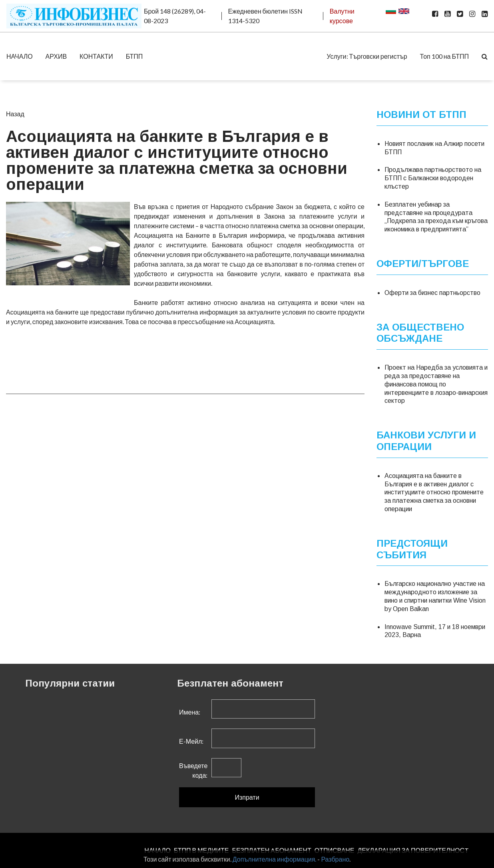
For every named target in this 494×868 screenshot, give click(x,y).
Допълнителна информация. (275, 859)
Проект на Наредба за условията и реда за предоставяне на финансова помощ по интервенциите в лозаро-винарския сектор (436, 384)
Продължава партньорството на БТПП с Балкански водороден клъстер (433, 178)
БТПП (134, 56)
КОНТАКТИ (96, 56)
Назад (15, 114)
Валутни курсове (342, 16)
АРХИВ (56, 56)
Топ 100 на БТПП (444, 56)
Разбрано (335, 859)
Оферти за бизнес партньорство (432, 293)
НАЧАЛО (20, 56)
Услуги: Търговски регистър (367, 56)
